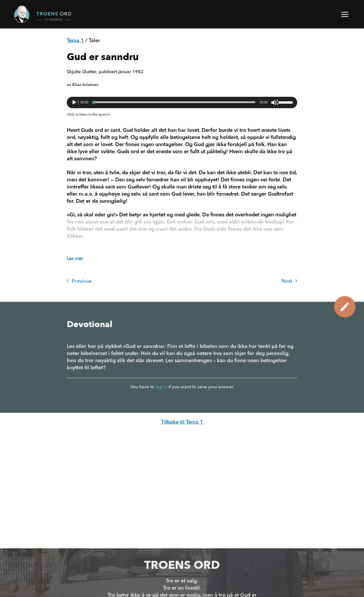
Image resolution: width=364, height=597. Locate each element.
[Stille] (274, 102)
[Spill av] (75, 102)
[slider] (174, 102)
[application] (182, 102)
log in (161, 387)
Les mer (75, 259)
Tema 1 (75, 41)
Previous (79, 281)
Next (289, 281)
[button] (345, 14)
